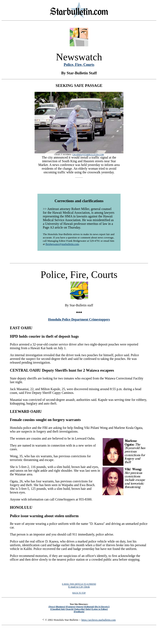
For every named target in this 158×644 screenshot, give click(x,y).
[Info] (88, 609)
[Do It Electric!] (102, 607)
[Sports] (80, 607)
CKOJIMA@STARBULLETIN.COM (88, 155)
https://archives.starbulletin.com (99, 620)
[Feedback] (79, 611)
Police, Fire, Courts (79, 65)
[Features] (70, 607)
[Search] (70, 609)
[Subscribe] (79, 609)
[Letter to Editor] (100, 609)
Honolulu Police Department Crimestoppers (79, 319)
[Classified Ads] (58, 609)
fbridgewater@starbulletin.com (62, 244)
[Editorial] (89, 607)
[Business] (60, 607)
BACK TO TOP (79, 593)
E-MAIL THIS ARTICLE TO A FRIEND (79, 584)
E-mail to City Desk (79, 587)
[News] (52, 607)
